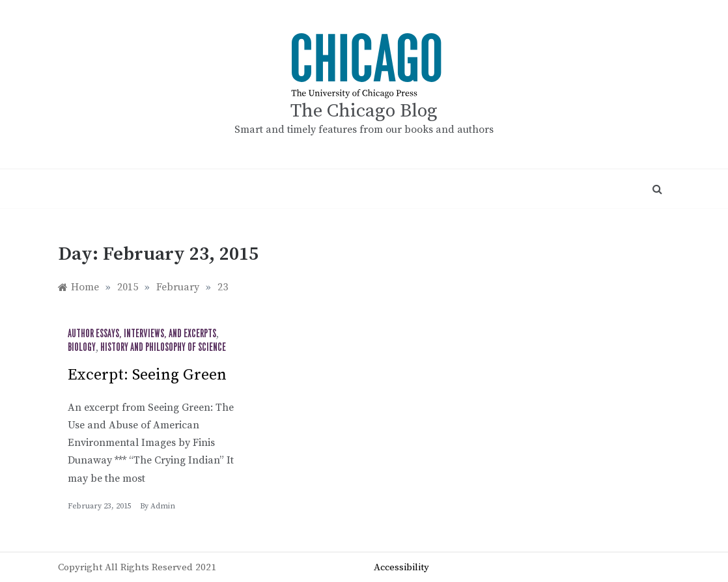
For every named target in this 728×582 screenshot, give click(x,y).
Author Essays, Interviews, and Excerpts (142, 334)
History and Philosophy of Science (163, 348)
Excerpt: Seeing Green (147, 375)
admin (163, 506)
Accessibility (401, 567)
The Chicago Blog (364, 111)
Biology (82, 348)
